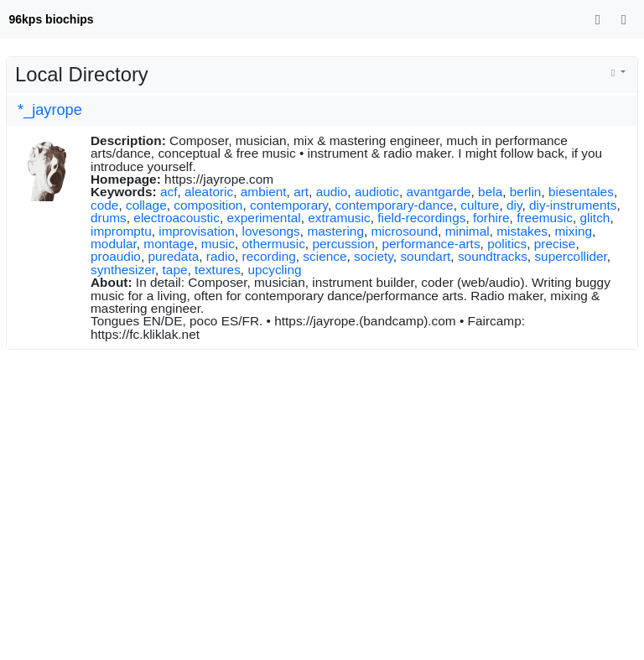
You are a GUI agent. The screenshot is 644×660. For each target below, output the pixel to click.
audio (332, 192)
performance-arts (431, 244)
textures (218, 270)
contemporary (289, 205)
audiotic (377, 192)
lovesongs (271, 231)
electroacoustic (177, 218)
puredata (173, 256)
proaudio (116, 256)
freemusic (545, 218)
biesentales (581, 192)
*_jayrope (50, 110)
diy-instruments (573, 205)
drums (109, 218)
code (104, 205)
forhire (491, 218)
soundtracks (493, 256)
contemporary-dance (394, 205)
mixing (574, 231)
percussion (343, 244)
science (325, 256)
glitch (595, 218)
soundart (425, 256)
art (301, 192)
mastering (335, 231)
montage (169, 244)
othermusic (274, 244)
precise (555, 244)
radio (221, 256)
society (374, 256)
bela (490, 192)
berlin (526, 192)
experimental (264, 218)
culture (480, 205)
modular (114, 244)
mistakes (522, 231)
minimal (467, 231)
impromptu (121, 231)
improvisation (197, 231)
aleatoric (209, 192)
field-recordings (421, 218)
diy (514, 205)
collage (146, 205)
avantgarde (439, 192)
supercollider (570, 256)
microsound (405, 231)
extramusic (339, 218)
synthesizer (123, 270)
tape (175, 270)
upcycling (274, 270)
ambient (264, 192)
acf (169, 192)
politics (507, 244)
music (218, 244)
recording (269, 256)
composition (208, 205)
